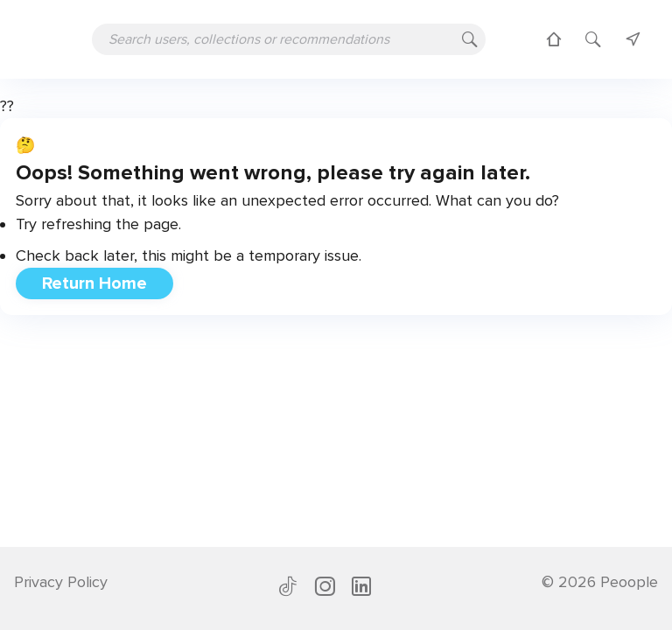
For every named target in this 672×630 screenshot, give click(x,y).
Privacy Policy (61, 582)
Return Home (94, 283)
